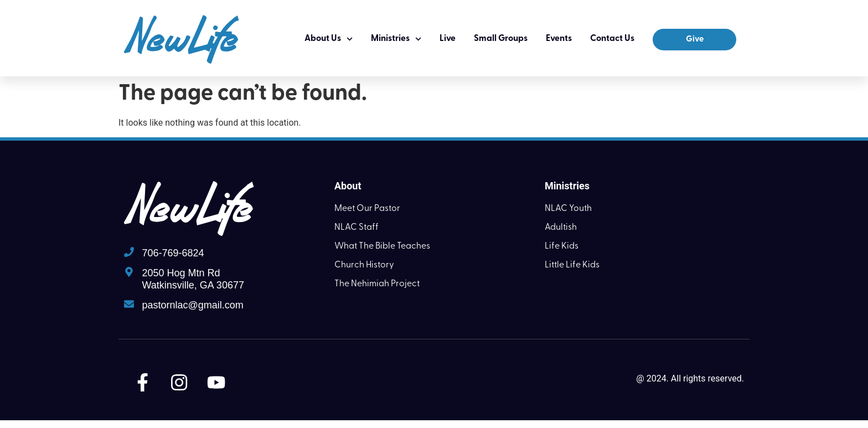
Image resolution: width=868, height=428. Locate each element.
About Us (329, 39)
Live (448, 39)
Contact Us (612, 39)
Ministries (396, 39)
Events (559, 39)
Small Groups (501, 39)
